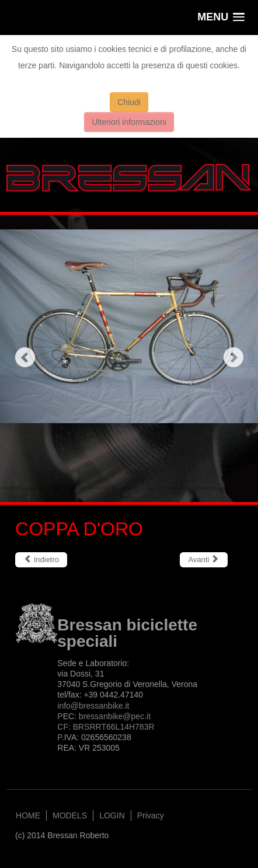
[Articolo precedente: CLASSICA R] (41, 560)
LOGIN (112, 815)
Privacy (151, 815)
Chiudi (129, 102)
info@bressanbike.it (93, 706)
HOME (28, 815)
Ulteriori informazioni (129, 122)
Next (233, 357)
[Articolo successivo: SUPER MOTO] (204, 560)
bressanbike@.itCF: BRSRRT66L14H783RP (106, 727)
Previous (25, 357)
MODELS (70, 815)
